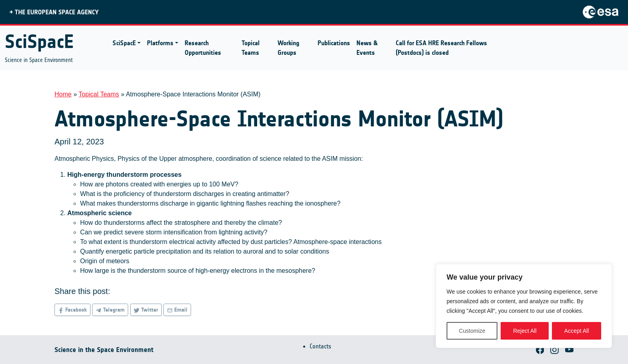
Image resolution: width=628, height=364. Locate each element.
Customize (472, 331)
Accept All (577, 331)
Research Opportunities (203, 48)
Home (63, 94)
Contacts (320, 346)
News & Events (367, 48)
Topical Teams (251, 48)
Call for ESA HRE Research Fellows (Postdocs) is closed (441, 48)
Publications (334, 43)
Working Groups (288, 48)
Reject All (525, 331)
